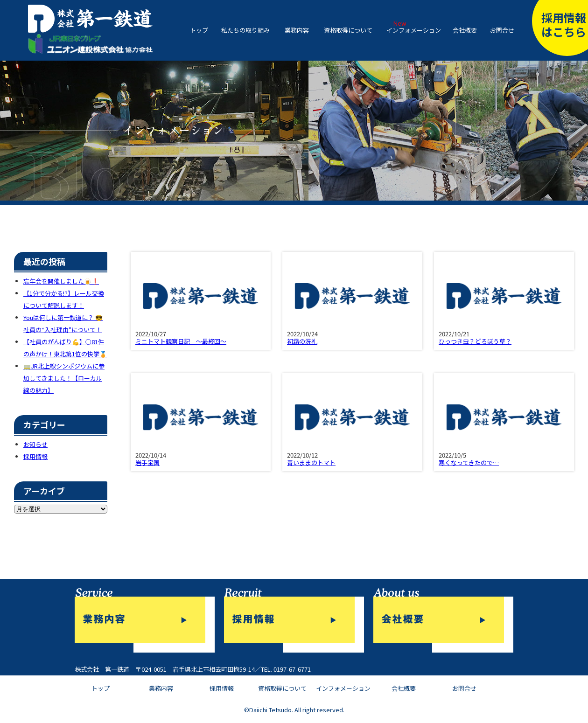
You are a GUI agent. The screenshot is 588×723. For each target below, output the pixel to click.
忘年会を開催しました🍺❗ (61, 281)
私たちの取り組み (245, 30)
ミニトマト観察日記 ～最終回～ (181, 341)
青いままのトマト (311, 462)
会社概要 (465, 30)
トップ (199, 30)
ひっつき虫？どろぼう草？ (475, 341)
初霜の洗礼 (302, 341)
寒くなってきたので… (469, 462)
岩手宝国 (147, 462)
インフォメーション (414, 30)
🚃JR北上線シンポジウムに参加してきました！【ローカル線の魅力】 (64, 378)
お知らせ (35, 444)
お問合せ (502, 30)
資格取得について (348, 30)
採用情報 (35, 456)
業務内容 (297, 30)
